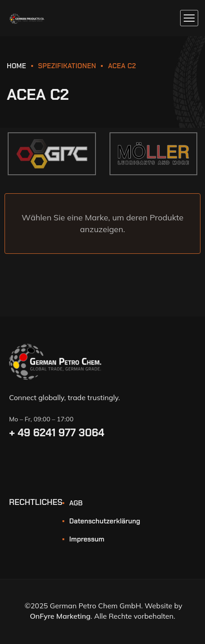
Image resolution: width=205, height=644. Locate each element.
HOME (17, 66)
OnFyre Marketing (60, 616)
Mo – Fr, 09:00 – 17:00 (41, 419)
